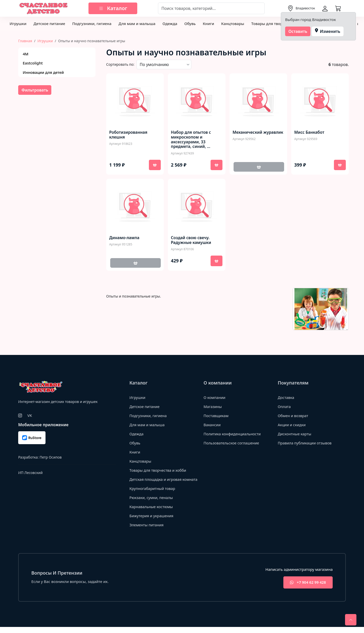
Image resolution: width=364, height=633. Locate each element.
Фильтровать (35, 90)
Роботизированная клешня (129, 135)
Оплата (285, 407)
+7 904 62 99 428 (307, 588)
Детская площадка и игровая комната (156, 482)
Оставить (298, 31)
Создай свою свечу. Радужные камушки (191, 240)
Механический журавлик (248, 135)
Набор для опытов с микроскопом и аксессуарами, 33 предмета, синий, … (191, 140)
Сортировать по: (120, 64)
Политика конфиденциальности (233, 434)
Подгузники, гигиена (92, 24)
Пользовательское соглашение (232, 443)
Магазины (213, 407)
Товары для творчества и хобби (159, 471)
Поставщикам (216, 416)
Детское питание (49, 24)
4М (26, 54)
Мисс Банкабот (310, 132)
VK (30, 416)
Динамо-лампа (124, 238)
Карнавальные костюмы (152, 512)
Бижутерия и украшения (152, 522)
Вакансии (212, 425)
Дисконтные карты (295, 434)
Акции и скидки (292, 425)
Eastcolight (33, 63)
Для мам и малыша (137, 24)
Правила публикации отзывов (305, 443)
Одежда (170, 24)
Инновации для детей (43, 72)
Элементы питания (147, 531)
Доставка (286, 398)
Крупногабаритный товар (153, 494)
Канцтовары (233, 24)
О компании (215, 398)
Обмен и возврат (293, 416)
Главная (25, 41)
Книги (208, 24)
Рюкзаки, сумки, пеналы (152, 503)
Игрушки (18, 24)
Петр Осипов (50, 457)
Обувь (190, 24)
